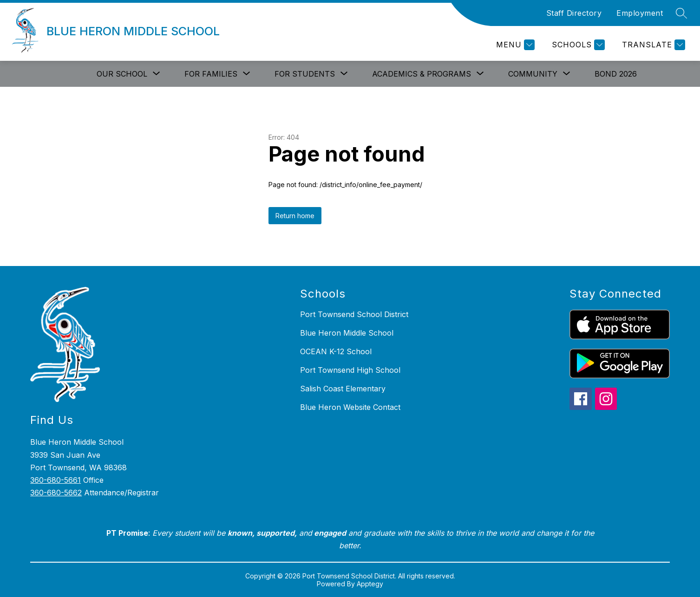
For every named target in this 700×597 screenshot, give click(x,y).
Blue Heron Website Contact (350, 407)
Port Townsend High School (350, 370)
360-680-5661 (56, 480)
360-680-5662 (56, 493)
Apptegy (370, 584)
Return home (295, 216)
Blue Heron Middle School (347, 333)
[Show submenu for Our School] (122, 74)
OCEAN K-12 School (336, 351)
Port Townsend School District (354, 314)
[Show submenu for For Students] (305, 74)
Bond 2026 (616, 74)
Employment (640, 13)
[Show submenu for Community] (533, 74)
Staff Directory (574, 13)
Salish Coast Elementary (343, 389)
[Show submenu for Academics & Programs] (422, 74)
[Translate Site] (652, 45)
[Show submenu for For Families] (211, 74)
